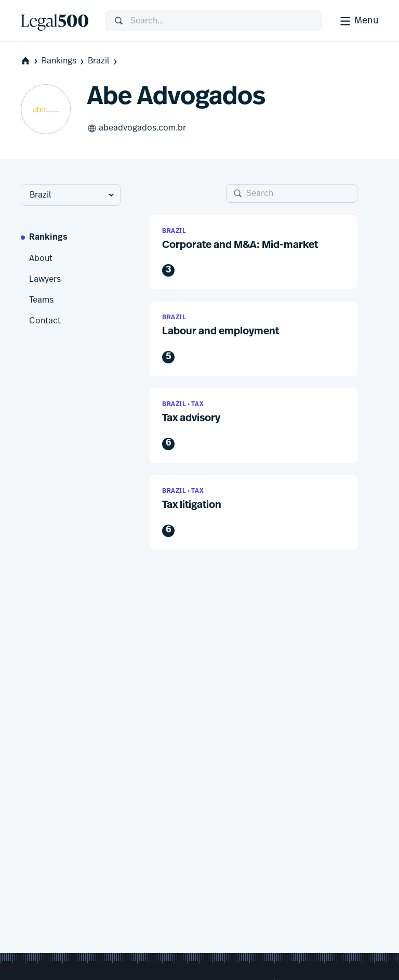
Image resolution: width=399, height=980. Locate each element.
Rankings (64, 61)
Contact (45, 321)
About (41, 258)
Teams (41, 300)
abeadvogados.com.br (137, 128)
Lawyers (45, 279)
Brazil (103, 61)
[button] (254, 252)
